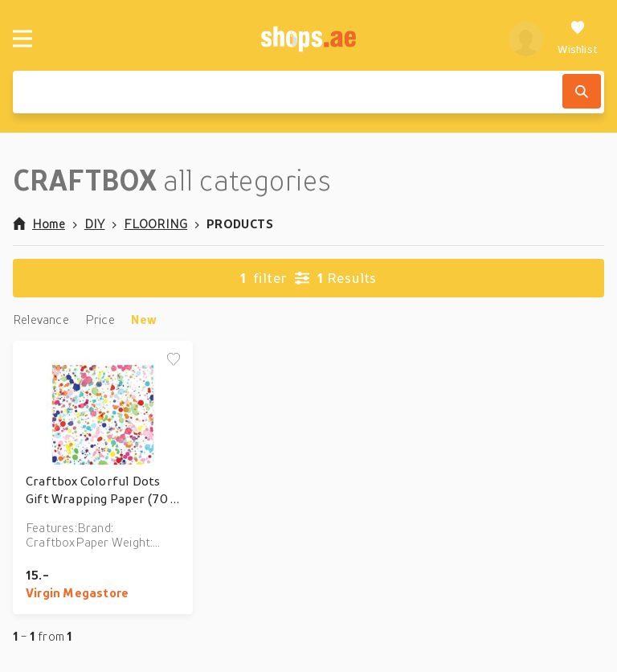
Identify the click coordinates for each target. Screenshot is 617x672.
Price (100, 319)
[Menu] (22, 39)
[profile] (526, 39)
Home (39, 223)
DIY (95, 223)
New (144, 319)
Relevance (41, 319)
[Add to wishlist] (174, 360)
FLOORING (155, 223)
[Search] (582, 91)
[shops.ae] (309, 39)
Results (308, 278)
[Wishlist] (578, 39)
